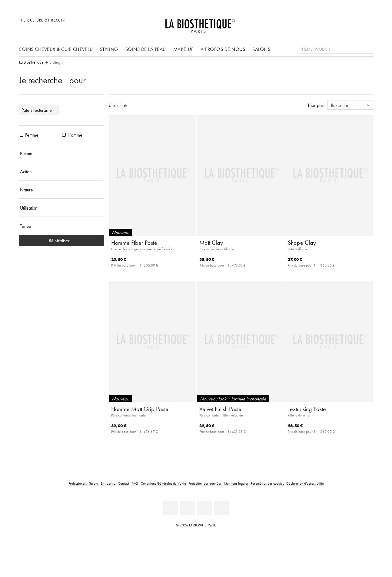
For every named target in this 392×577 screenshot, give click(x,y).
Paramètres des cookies (267, 483)
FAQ (135, 483)
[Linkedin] (171, 508)
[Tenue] (61, 226)
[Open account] (353, 23)
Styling (109, 49)
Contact (123, 483)
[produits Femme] (22, 135)
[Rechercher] (368, 49)
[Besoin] (61, 153)
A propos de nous (223, 49)
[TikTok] (221, 508)
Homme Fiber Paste (134, 243)
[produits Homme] (64, 135)
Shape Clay (302, 243)
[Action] (61, 171)
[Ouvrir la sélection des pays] (339, 23)
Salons (261, 49)
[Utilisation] (61, 208)
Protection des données (205, 483)
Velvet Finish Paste (220, 409)
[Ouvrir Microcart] (367, 23)
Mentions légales (236, 483)
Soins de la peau (146, 49)
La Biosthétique (31, 62)
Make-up (183, 49)
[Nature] (61, 190)
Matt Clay (211, 243)
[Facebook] (188, 508)
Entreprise (108, 483)
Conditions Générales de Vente (163, 483)
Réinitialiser (62, 240)
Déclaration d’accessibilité (305, 483)
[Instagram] (204, 508)
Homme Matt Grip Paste (140, 409)
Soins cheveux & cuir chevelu (56, 49)
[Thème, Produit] (337, 49)
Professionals (78, 483)
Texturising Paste (307, 409)
